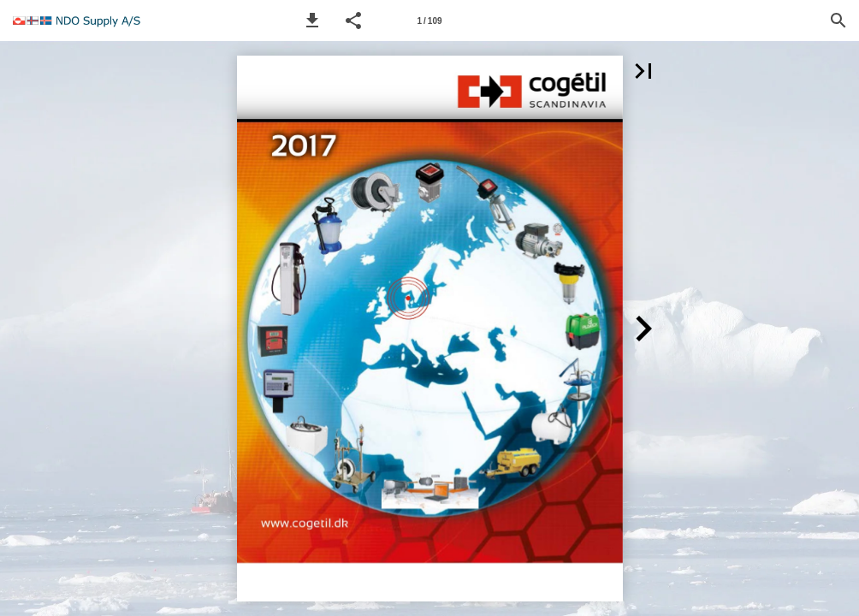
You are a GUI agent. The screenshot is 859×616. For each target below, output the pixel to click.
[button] (312, 21)
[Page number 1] (429, 21)
